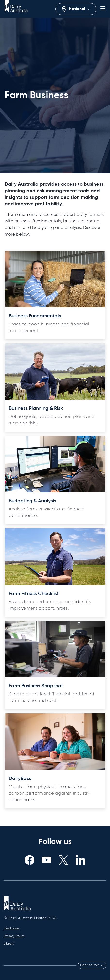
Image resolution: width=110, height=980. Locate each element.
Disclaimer (12, 928)
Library (9, 944)
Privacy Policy (14, 936)
